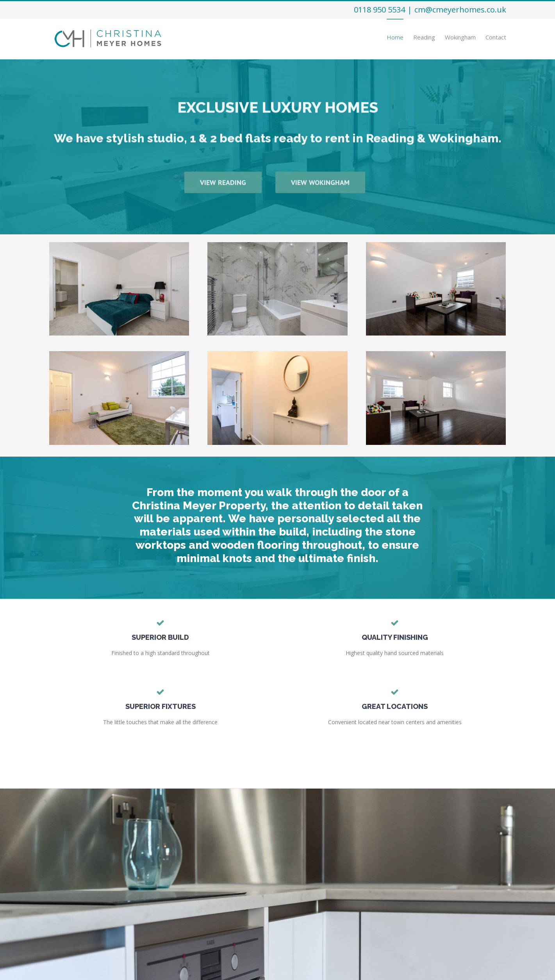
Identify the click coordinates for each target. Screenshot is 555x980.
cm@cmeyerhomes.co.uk (460, 10)
